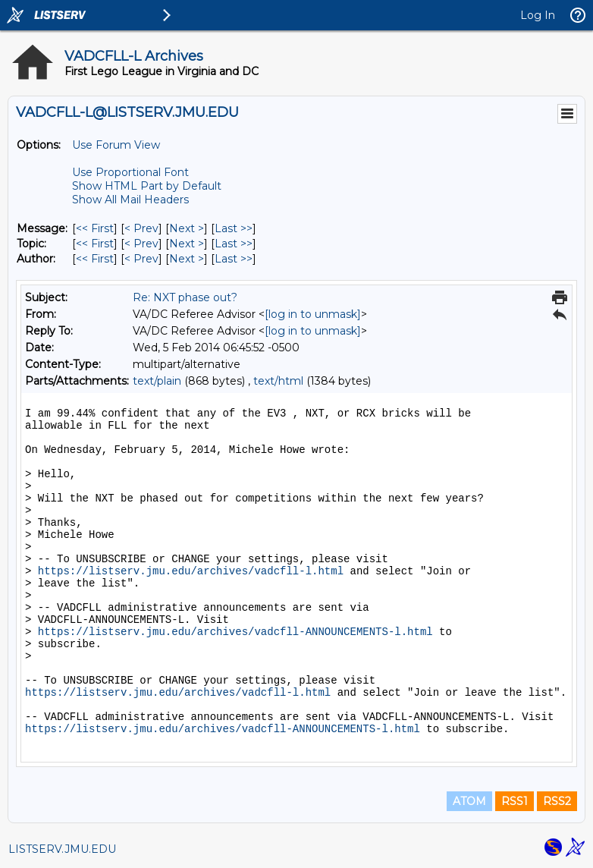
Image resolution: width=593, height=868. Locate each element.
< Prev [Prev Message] (141, 228)
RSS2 (557, 801)
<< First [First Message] (95, 228)
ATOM (469, 801)
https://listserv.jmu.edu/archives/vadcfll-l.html (191, 571)
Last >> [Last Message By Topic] (234, 244)
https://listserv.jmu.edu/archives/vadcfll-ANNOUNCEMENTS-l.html (235, 632)
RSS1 (515, 801)
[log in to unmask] (313, 314)
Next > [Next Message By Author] (187, 259)
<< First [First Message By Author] (95, 259)
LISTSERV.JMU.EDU (62, 849)
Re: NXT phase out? (185, 297)
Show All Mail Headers (130, 200)
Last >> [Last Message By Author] (234, 259)
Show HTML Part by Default (147, 186)
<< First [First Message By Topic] (95, 244)
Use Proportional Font (130, 172)
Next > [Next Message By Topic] (187, 244)
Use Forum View (116, 145)
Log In (538, 15)
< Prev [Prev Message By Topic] (141, 244)
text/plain (157, 381)
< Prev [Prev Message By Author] (141, 259)
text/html (278, 381)
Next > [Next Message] (187, 228)
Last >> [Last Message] (234, 228)
